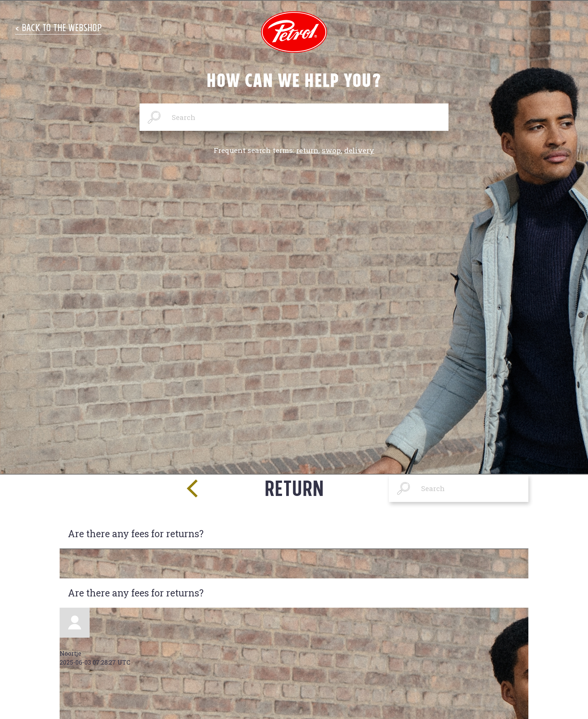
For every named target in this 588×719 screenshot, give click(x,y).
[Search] (294, 117)
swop (331, 150)
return (307, 150)
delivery (359, 150)
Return (294, 488)
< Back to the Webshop (58, 28)
